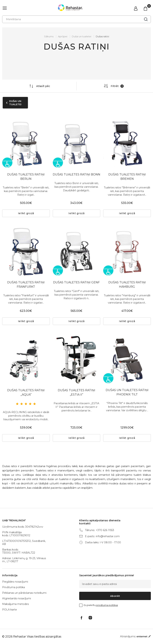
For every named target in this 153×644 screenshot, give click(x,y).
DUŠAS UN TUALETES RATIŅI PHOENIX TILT (127, 392)
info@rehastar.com (108, 536)
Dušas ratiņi (102, 36)
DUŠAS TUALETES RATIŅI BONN (76, 174)
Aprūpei (63, 36)
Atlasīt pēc (39, 86)
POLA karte (10, 610)
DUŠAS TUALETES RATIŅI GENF (76, 282)
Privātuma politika (13, 587)
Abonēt (115, 596)
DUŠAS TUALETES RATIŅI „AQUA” (26, 392)
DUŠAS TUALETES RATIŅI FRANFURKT (26, 285)
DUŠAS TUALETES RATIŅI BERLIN (26, 177)
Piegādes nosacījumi (15, 582)
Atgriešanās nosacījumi (17, 598)
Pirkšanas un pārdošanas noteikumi (24, 593)
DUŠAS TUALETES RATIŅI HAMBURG (127, 285)
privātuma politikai (107, 605)
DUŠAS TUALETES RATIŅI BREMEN (127, 177)
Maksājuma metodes (15, 604)
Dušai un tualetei (82, 36)
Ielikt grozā (26, 213)
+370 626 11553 (105, 530)
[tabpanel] (26, 360)
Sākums (49, 36)
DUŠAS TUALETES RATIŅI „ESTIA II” (76, 392)
